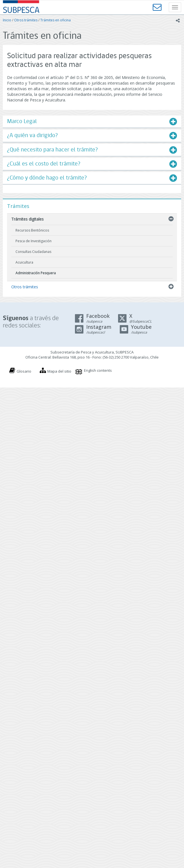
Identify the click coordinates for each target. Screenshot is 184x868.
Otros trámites (26, 20)
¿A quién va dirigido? (32, 136)
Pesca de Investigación (34, 241)
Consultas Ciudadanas (33, 252)
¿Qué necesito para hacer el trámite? (52, 150)
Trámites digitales (27, 219)
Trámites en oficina (56, 20)
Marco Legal (22, 122)
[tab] (92, 122)
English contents (98, 370)
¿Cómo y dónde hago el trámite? (47, 178)
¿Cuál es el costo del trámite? (44, 164)
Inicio (7, 20)
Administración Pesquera (36, 273)
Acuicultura (24, 262)
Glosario (24, 371)
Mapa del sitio (59, 371)
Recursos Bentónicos (32, 230)
